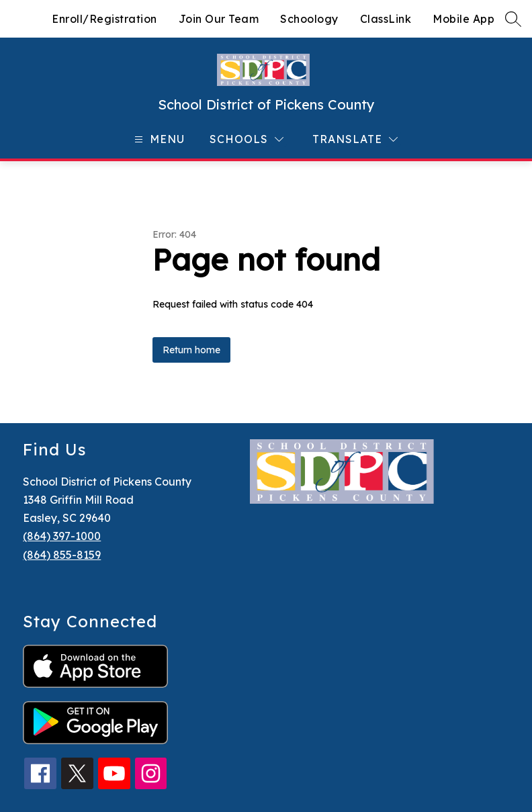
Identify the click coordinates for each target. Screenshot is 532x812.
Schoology (309, 19)
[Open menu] (158, 139)
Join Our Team (219, 19)
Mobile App (463, 19)
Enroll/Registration (104, 19)
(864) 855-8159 (62, 555)
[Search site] (513, 19)
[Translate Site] (355, 139)
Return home (191, 350)
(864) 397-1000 (62, 536)
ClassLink (386, 19)
